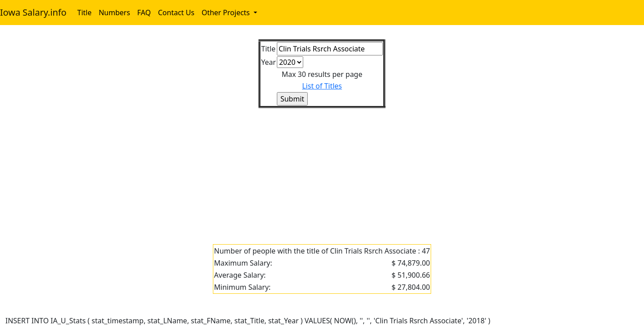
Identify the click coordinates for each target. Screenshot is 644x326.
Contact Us (176, 13)
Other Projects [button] (227, 13)
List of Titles (322, 86)
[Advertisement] (274, 171)
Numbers (114, 13)
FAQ (144, 13)
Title (85, 13)
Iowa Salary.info (33, 12)
